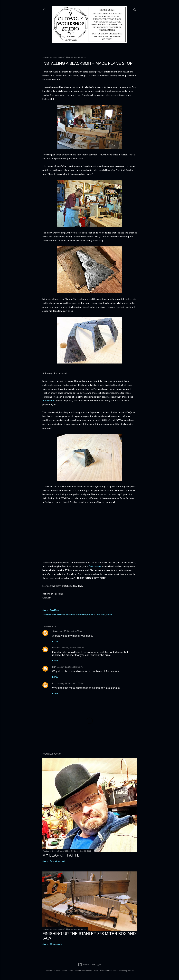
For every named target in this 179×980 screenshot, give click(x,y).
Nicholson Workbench (76, 614)
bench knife (49, 400)
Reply (55, 641)
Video (109, 614)
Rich (54, 667)
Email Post (55, 610)
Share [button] (45, 610)
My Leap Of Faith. (61, 855)
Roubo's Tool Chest (96, 614)
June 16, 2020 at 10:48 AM (73, 648)
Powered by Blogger (89, 965)
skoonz (55, 631)
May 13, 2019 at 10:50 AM (71, 631)
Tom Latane (95, 566)
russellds (56, 648)
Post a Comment (58, 861)
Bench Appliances (57, 614)
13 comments (56, 944)
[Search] (135, 9)
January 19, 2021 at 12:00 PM (71, 667)
